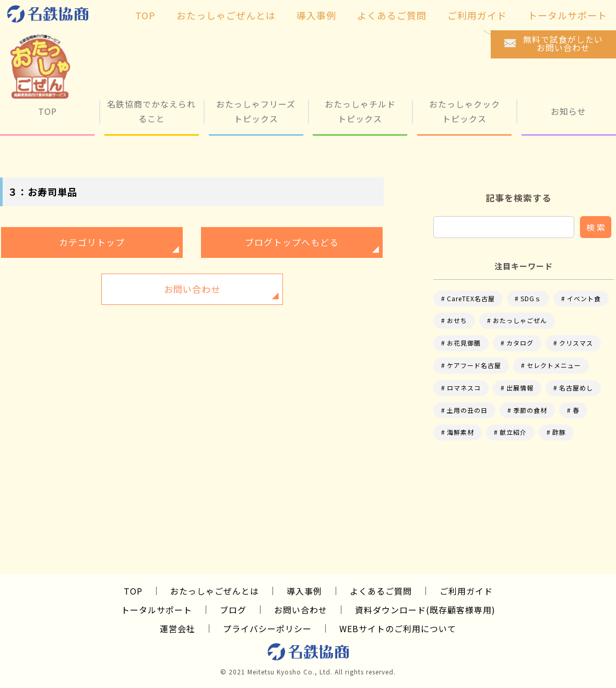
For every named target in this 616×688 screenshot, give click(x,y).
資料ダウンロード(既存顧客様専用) (425, 610)
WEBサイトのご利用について (398, 628)
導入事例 (304, 591)
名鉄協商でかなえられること (151, 111)
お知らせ (568, 111)
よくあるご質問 (381, 591)
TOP (48, 111)
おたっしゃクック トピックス (465, 111)
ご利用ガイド (466, 591)
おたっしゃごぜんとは (215, 591)
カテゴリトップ (92, 242)
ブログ (233, 610)
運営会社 (177, 628)
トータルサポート (157, 610)
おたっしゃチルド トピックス (360, 111)
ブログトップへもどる (292, 242)
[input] (504, 227)
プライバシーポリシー (267, 628)
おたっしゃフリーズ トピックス (256, 111)
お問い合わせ (192, 289)
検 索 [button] (596, 227)
